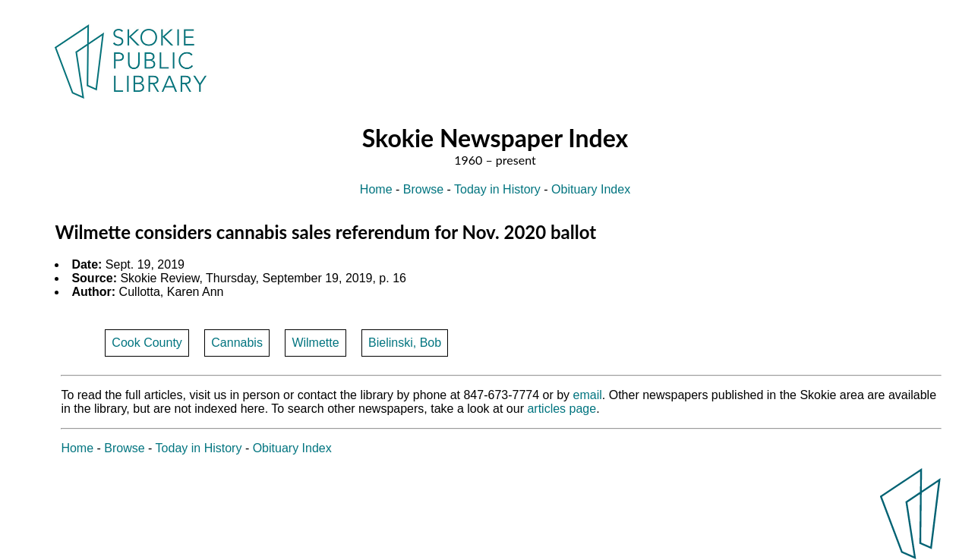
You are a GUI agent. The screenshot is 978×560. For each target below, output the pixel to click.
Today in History (497, 189)
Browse (423, 189)
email (588, 395)
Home (376, 189)
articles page (562, 409)
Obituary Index (591, 189)
